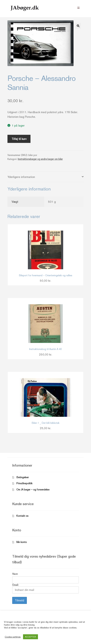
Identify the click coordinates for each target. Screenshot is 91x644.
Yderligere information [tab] (21, 177)
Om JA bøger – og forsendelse (33, 490)
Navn (15, 574)
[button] (78, 26)
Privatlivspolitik (24, 483)
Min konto (22, 542)
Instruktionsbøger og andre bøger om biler (40, 159)
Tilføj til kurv (19, 139)
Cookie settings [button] (13, 637)
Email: (45, 588)
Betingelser (23, 477)
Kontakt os (22, 516)
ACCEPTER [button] (30, 637)
